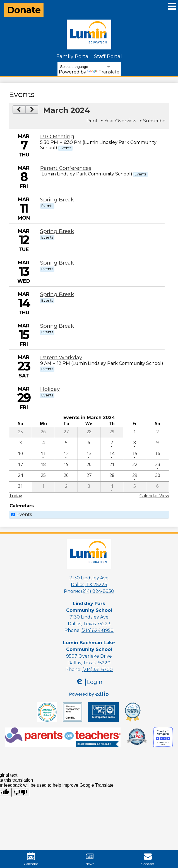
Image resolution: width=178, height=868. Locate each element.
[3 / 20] (89, 465)
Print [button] (92, 121)
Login (89, 682)
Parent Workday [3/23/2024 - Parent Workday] (61, 357)
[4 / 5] (135, 487)
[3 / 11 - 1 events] (43, 454)
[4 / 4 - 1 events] (112, 487)
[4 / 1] (43, 487)
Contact (148, 859)
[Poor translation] (20, 792)
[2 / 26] (43, 432)
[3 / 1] (135, 432)
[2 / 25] (21, 432)
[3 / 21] (112, 465)
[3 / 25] (43, 476)
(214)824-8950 (98, 630)
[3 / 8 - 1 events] (135, 443)
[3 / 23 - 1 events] (157, 465)
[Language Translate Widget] (85, 67)
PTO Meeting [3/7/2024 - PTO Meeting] (57, 136)
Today (15, 496)
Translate (103, 72)
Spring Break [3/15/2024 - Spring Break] (57, 326)
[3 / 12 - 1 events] (66, 454)
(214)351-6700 (98, 670)
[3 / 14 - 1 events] (112, 454)
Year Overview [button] (120, 121)
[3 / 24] (21, 476)
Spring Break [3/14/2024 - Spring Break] (57, 294)
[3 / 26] (66, 476)
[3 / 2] (157, 432)
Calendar (31, 859)
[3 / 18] (43, 465)
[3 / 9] (157, 443)
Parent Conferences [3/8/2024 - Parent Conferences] (66, 168)
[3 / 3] (21, 443)
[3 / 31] (21, 487)
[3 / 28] (112, 476)
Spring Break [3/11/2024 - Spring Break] (57, 200)
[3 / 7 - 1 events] (112, 443)
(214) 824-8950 (98, 591)
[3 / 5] (66, 443)
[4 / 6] (157, 487)
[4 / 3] (89, 487)
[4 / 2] (66, 487)
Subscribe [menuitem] (154, 121)
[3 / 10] (21, 454)
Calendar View (154, 496)
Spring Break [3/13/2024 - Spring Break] (57, 263)
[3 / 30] (157, 476)
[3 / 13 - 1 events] (89, 454)
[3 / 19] (66, 465)
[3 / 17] (21, 465)
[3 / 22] (135, 465)
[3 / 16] (157, 454)
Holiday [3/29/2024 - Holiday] (50, 389)
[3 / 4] (43, 443)
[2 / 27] (66, 432)
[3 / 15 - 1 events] (135, 454)
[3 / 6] (89, 443)
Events (24, 514)
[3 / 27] (89, 476)
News (90, 859)
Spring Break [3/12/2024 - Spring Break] (57, 231)
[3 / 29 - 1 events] (135, 476)
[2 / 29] (112, 432)
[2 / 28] (89, 432)
